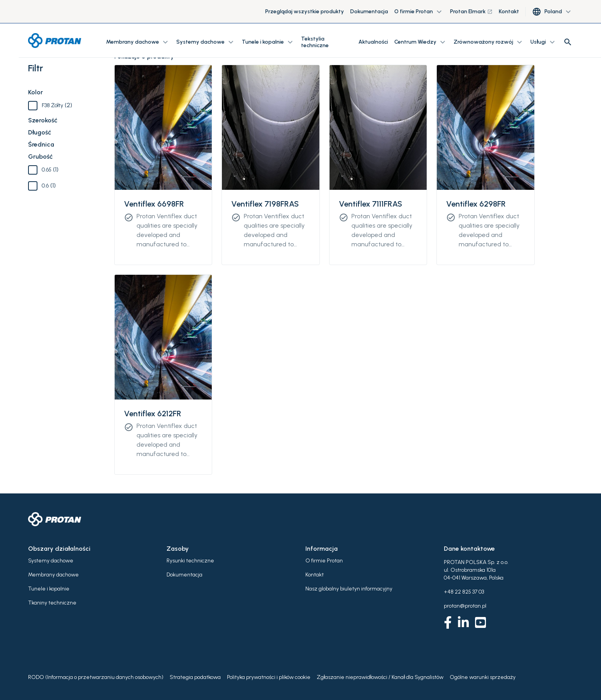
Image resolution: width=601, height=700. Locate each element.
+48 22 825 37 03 (464, 592)
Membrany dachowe (53, 575)
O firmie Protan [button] (419, 12)
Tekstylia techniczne (315, 42)
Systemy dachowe (51, 561)
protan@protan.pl (465, 606)
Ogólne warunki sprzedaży (483, 677)
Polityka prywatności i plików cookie (269, 677)
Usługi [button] (544, 42)
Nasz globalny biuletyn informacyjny (349, 589)
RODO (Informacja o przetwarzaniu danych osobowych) (96, 677)
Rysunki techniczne (190, 561)
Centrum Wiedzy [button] (421, 42)
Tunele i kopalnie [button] (268, 42)
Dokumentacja (369, 11)
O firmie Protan (324, 561)
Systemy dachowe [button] (206, 42)
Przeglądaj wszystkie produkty (305, 11)
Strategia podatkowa (195, 677)
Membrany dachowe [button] (138, 42)
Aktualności (373, 42)
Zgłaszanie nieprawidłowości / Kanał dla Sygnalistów (380, 677)
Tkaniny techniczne (52, 603)
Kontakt (509, 11)
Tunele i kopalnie (49, 589)
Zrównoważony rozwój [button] (489, 42)
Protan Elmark (471, 11)
